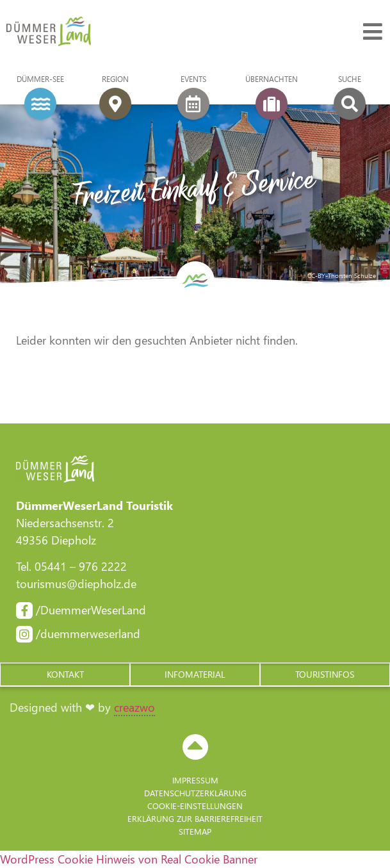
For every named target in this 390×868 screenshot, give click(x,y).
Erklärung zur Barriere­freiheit (195, 818)
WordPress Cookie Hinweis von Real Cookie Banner (129, 859)
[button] (65, 675)
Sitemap (195, 831)
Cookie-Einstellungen (195, 806)
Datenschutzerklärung (195, 793)
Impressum (195, 780)
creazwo (134, 707)
